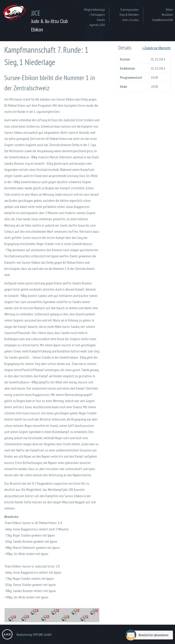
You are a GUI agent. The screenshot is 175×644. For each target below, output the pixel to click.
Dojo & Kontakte (129, 15)
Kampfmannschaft (163, 20)
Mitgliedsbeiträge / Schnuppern (95, 12)
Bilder (169, 10)
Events (101, 20)
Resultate (167, 15)
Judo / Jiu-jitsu (131, 20)
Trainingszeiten (129, 10)
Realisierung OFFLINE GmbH (34, 634)
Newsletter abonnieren (148, 635)
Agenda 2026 (97, 25)
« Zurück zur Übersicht (156, 48)
